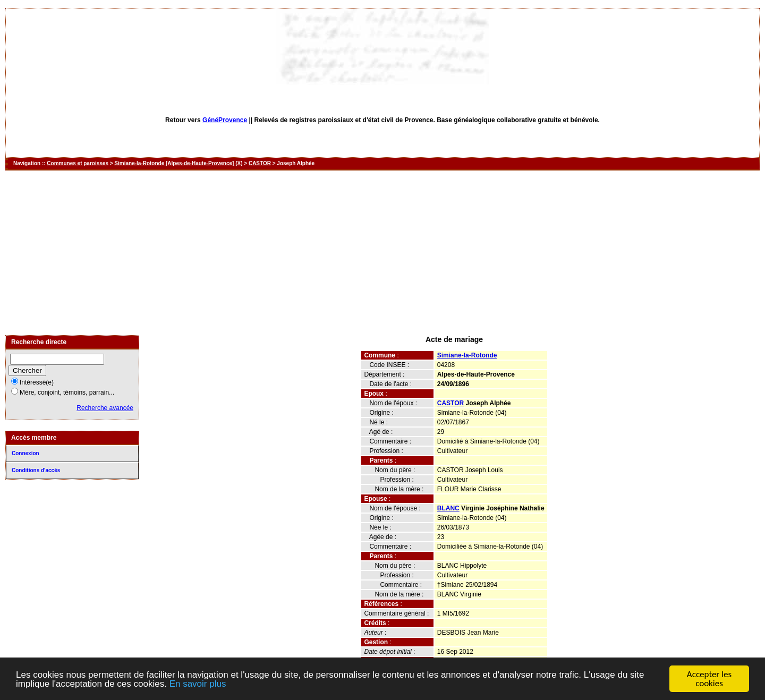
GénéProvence (225, 120)
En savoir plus (198, 684)
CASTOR (260, 163)
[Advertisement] (382, 253)
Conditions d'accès (36, 470)
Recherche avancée (105, 408)
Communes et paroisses (78, 163)
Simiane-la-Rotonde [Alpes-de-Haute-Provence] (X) (178, 163)
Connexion (25, 453)
